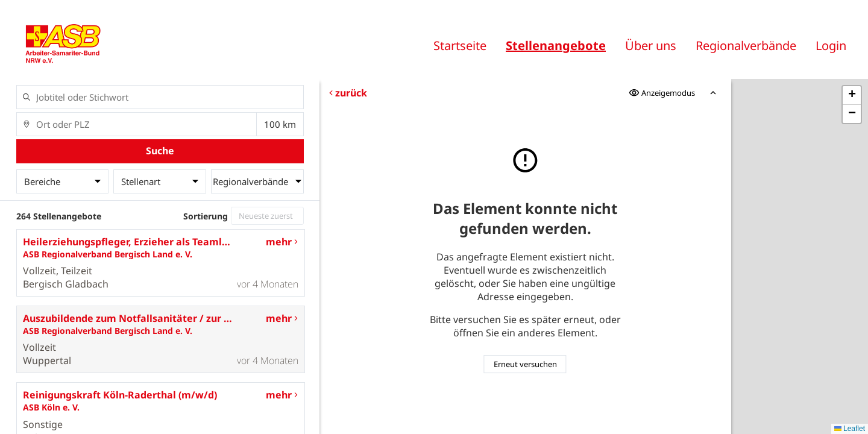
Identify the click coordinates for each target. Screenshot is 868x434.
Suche (160, 151)
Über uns (651, 46)
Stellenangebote (556, 46)
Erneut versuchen (525, 364)
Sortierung (206, 216)
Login (831, 46)
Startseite (460, 46)
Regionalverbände (746, 46)
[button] (852, 96)
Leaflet (850, 429)
